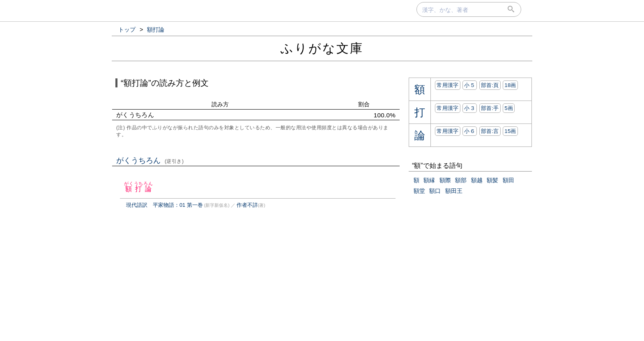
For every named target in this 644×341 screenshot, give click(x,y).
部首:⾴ (490, 85)
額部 (461, 180)
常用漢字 (447, 85)
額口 (435, 191)
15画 (510, 131)
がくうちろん (150, 160)
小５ (470, 85)
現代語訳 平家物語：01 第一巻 (164, 205)
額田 (508, 180)
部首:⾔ (490, 131)
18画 (510, 85)
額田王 (454, 191)
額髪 (492, 180)
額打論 (139, 189)
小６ (470, 131)
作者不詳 (247, 205)
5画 (509, 108)
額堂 (419, 191)
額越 (477, 180)
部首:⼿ (490, 108)
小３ (470, 108)
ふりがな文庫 (322, 48)
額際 (445, 180)
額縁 (429, 180)
